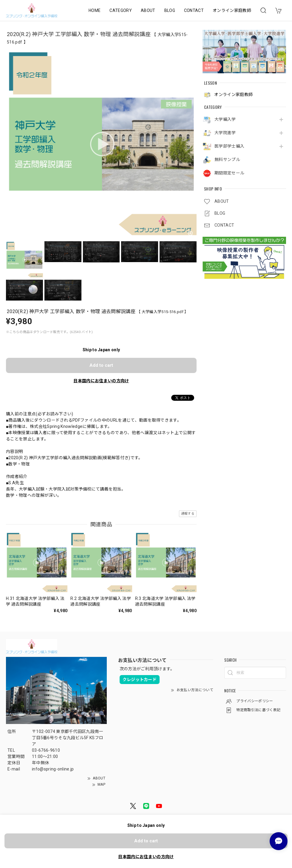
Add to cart (101, 365)
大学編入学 (225, 119)
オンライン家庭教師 (232, 10)
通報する (188, 514)
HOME (95, 10)
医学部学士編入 (229, 146)
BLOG (170, 10)
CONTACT (194, 10)
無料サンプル (227, 160)
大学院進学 (225, 133)
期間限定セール (229, 173)
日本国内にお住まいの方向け (101, 381)
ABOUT (148, 10)
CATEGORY (121, 10)
